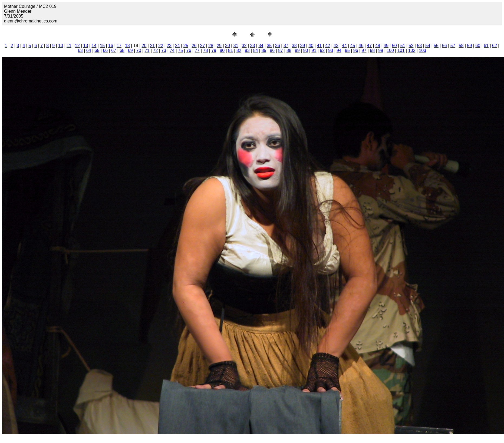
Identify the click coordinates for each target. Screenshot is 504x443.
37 (286, 46)
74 (172, 50)
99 (381, 50)
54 (428, 46)
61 (486, 46)
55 (436, 46)
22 (161, 46)
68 (122, 50)
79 (214, 50)
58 (461, 46)
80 (222, 50)
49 (386, 46)
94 (339, 50)
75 (180, 50)
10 (61, 46)
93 (331, 50)
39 (303, 46)
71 (147, 50)
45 (353, 46)
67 (114, 50)
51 (403, 46)
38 (294, 46)
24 (177, 46)
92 (322, 50)
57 (453, 46)
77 (197, 50)
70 (139, 50)
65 (97, 50)
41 (319, 46)
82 (239, 50)
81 (230, 50)
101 (401, 50)
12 (77, 46)
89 (297, 50)
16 (111, 46)
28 (211, 46)
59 (469, 46)
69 (130, 50)
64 (89, 50)
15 (102, 46)
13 (86, 46)
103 (422, 50)
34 (261, 46)
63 (80, 50)
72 (156, 50)
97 (364, 50)
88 (289, 50)
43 (336, 46)
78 (206, 50)
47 (369, 46)
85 (264, 50)
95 (347, 50)
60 (478, 46)
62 (495, 46)
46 (361, 46)
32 (244, 46)
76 (189, 50)
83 (247, 50)
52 (411, 46)
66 (105, 50)
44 (344, 46)
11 (69, 46)
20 (144, 46)
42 (328, 46)
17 (119, 46)
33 (253, 46)
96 (356, 50)
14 (94, 46)
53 (419, 46)
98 (372, 50)
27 (202, 46)
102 (412, 50)
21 (152, 46)
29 (219, 46)
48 (378, 46)
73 (164, 50)
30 (228, 46)
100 (390, 50)
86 (272, 50)
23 (169, 46)
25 (186, 46)
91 (314, 50)
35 (269, 46)
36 (278, 46)
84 (256, 50)
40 (311, 46)
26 (194, 46)
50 (394, 46)
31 (236, 46)
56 (444, 46)
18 (127, 46)
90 (306, 50)
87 (281, 50)
